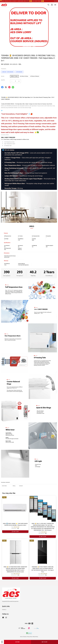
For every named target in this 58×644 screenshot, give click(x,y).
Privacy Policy (30, 637)
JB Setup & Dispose (35, 76)
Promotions (4, 69)
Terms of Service (23, 637)
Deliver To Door (14, 76)
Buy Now (17, 642)
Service (3, 76)
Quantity (3, 80)
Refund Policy (35, 637)
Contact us (4, 610)
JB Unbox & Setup (24, 76)
